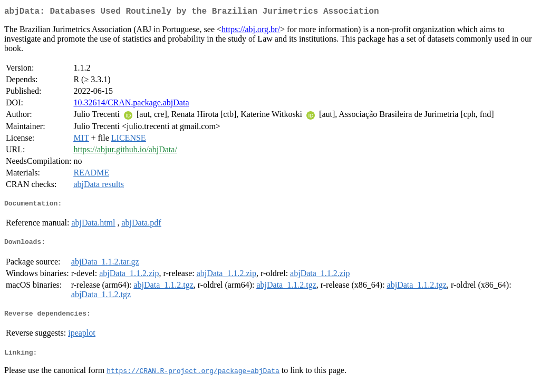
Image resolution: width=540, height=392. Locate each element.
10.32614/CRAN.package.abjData (131, 105)
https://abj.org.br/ (251, 31)
